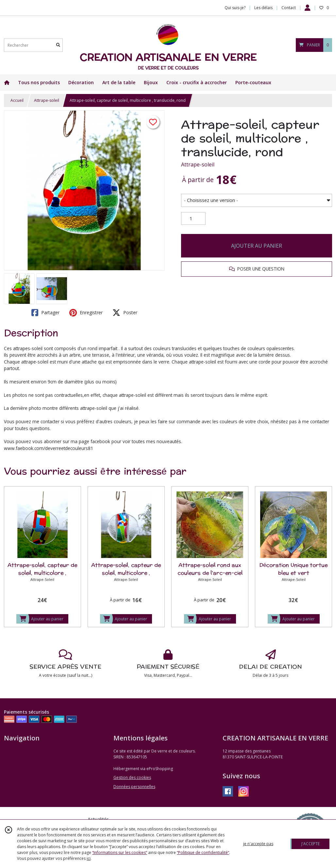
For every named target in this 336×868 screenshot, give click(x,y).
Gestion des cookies (132, 777)
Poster (125, 313)
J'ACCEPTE (311, 844)
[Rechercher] (58, 45)
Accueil (17, 100)
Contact (289, 8)
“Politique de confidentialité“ (203, 852)
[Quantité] (193, 219)
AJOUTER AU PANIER (257, 246)
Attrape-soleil (47, 100)
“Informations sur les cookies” (120, 852)
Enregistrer (86, 313)
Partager (45, 313)
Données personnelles (134, 787)
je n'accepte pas (258, 844)
